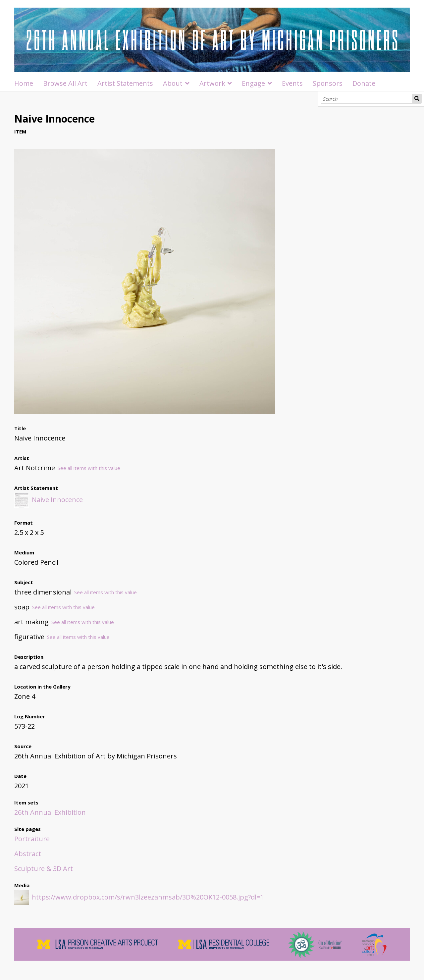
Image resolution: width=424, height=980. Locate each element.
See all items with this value (89, 468)
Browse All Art (65, 83)
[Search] (367, 99)
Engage (253, 83)
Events (292, 83)
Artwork (212, 83)
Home (24, 83)
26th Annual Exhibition (50, 812)
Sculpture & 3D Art (44, 869)
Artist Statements (125, 83)
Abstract (28, 854)
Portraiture (32, 839)
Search (417, 99)
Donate (364, 83)
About (173, 83)
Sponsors (328, 83)
